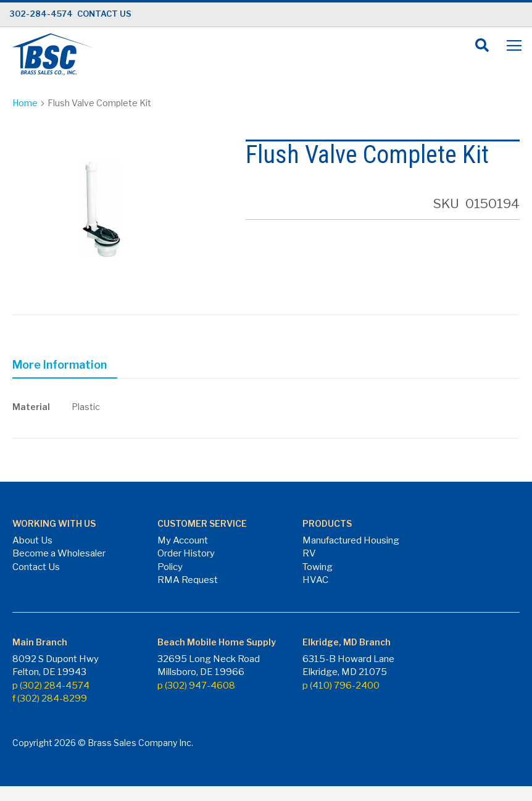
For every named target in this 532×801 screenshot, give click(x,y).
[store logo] (52, 54)
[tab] (65, 367)
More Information (60, 365)
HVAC (315, 580)
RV (309, 553)
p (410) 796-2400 (341, 686)
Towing (318, 567)
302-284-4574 (41, 14)
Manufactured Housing (351, 540)
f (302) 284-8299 (50, 698)
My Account (183, 540)
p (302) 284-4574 (51, 686)
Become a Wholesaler (59, 553)
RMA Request (188, 580)
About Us (32, 540)
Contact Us (36, 567)
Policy (170, 567)
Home (25, 103)
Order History (186, 553)
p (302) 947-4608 (196, 686)
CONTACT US (104, 14)
